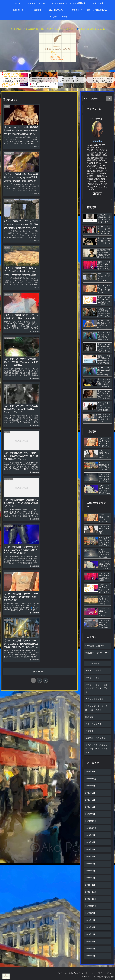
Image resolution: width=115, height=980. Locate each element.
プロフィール (62, 973)
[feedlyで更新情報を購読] (97, 194)
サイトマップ (90, 973)
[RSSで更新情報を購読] (100, 194)
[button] (109, 99)
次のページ (39, 389)
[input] (97, 99)
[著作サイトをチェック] (94, 194)
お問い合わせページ (76, 973)
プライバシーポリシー (105, 973)
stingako (97, 141)
